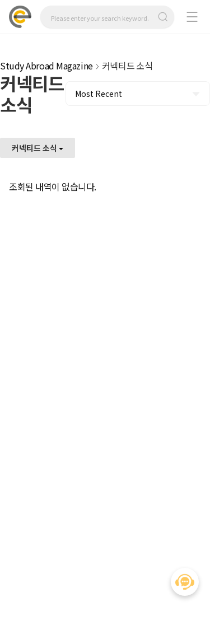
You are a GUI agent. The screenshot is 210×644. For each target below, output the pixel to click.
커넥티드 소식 (38, 148)
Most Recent (99, 94)
